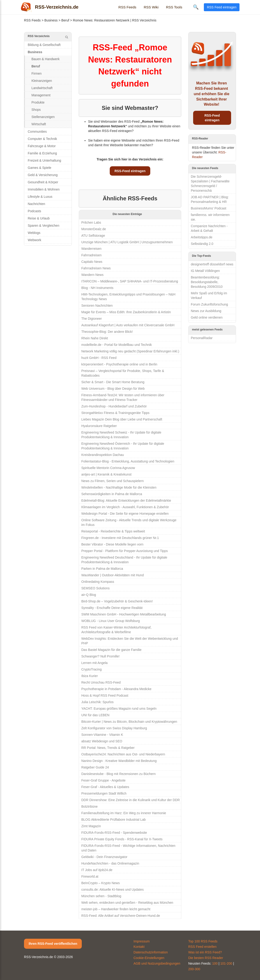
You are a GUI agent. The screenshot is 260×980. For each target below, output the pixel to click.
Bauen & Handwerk (46, 59)
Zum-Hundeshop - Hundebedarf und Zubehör (114, 406)
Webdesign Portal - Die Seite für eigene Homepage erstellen (125, 514)
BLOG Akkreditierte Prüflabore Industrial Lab (113, 820)
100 (215, 963)
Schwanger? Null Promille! (100, 656)
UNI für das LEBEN (95, 715)
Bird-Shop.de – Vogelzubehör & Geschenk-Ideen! (117, 601)
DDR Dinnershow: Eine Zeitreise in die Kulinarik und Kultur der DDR (131, 800)
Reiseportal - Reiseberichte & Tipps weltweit (113, 531)
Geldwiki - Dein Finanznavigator (104, 857)
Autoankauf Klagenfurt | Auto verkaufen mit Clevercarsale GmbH (128, 325)
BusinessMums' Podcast (209, 208)
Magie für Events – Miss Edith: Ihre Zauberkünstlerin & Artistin (126, 312)
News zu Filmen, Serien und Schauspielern (113, 481)
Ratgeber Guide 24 (95, 767)
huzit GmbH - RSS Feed (99, 358)
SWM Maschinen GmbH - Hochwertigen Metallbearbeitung (124, 614)
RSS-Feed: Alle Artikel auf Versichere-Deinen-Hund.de (121, 916)
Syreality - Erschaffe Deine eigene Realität (112, 608)
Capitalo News (92, 262)
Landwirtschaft (42, 88)
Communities (37, 132)
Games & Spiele (39, 168)
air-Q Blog (89, 595)
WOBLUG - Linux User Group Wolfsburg (111, 621)
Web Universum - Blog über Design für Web (113, 389)
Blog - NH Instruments (97, 288)
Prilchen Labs (91, 222)
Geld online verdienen (207, 317)
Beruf (65, 20)
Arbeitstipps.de (202, 237)
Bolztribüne (89, 806)
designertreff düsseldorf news (212, 264)
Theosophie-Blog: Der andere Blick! (107, 332)
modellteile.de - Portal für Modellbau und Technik (116, 345)
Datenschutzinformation (151, 952)
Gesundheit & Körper (43, 182)
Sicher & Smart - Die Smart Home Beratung (113, 382)
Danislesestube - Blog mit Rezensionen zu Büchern (118, 774)
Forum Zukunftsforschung (209, 304)
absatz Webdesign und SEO (102, 741)
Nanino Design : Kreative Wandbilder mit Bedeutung (119, 761)
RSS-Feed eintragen (130, 171)
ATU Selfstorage (93, 236)
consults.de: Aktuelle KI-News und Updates (113, 890)
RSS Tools (174, 7)
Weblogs (34, 233)
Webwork (34, 240)
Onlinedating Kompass (98, 582)
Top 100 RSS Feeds (203, 941)
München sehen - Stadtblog (101, 896)
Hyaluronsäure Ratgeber (99, 426)
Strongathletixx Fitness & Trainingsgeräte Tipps (115, 413)
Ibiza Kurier (90, 676)
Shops (36, 110)
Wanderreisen (91, 249)
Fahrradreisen (91, 255)
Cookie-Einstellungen (149, 958)
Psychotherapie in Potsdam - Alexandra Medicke (116, 689)
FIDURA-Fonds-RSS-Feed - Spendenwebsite (114, 833)
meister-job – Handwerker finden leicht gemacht (116, 909)
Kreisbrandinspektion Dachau (103, 455)
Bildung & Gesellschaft (44, 45)
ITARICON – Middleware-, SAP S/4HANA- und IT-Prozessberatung (130, 281)
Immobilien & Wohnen (44, 189)
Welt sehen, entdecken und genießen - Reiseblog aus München (127, 903)
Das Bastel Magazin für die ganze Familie (111, 650)
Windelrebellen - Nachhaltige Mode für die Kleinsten (119, 487)
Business (51, 20)
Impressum (142, 941)
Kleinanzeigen (42, 81)
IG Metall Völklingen (205, 271)
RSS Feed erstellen (202, 947)
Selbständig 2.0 (202, 244)
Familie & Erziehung (42, 153)
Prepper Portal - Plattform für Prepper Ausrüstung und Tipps (125, 551)
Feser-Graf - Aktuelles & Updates (105, 787)
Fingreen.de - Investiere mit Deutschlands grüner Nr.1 (120, 538)
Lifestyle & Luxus (40, 197)
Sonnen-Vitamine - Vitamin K (102, 735)
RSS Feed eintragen (222, 7)
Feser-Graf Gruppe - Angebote (103, 780)
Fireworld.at (90, 876)
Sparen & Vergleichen (43, 226)
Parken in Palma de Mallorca (102, 569)
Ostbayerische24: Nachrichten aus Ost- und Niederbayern (123, 754)
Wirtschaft (39, 124)
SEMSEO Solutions (95, 588)
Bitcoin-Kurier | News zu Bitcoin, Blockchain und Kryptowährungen (129, 722)
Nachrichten (36, 204)
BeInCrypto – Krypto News (101, 883)
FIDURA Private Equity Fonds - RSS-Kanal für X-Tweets (122, 839)
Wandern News (92, 275)
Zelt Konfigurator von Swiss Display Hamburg (114, 728)
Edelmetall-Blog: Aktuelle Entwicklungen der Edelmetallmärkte (126, 500)
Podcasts (34, 211)
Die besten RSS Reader (206, 958)
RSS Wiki (151, 7)
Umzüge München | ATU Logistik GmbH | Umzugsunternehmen (127, 242)
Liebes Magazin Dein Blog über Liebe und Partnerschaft (122, 419)
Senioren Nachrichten (97, 306)
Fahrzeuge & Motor (42, 146)
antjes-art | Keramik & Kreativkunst (106, 474)
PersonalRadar (202, 338)
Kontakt (139, 947)
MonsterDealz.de (94, 229)
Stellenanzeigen (43, 117)
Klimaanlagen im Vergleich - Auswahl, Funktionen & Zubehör (125, 507)
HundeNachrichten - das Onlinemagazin (110, 863)
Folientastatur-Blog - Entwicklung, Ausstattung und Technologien (128, 461)
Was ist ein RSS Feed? (205, 952)
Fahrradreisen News (96, 268)
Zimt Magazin (91, 826)
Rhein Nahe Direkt (95, 338)
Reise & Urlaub (39, 218)
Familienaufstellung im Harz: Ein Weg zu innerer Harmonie (124, 813)
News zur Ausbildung (206, 311)
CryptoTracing (91, 669)
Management (41, 95)
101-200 (226, 963)
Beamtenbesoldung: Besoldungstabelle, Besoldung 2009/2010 (207, 282)
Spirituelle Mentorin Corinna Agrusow (108, 468)
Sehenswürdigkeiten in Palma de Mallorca (112, 494)
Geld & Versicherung (43, 175)
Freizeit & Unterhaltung (44, 160)
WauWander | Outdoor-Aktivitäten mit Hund (113, 575)
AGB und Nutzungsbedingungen (157, 963)
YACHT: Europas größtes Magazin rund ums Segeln (119, 709)
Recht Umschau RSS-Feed (101, 682)
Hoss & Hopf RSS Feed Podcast (105, 695)
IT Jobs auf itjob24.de (97, 870)
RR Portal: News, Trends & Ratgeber (108, 748)
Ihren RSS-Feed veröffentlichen (53, 944)
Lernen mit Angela (94, 663)
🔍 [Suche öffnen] (196, 7)
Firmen (37, 73)
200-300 (194, 969)
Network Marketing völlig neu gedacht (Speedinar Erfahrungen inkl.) (130, 351)
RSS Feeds (127, 7)
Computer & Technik (42, 139)
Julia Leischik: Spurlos (97, 702)
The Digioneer (92, 319)
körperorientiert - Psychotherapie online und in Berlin (119, 364)
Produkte (38, 102)
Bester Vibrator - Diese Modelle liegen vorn (112, 544)
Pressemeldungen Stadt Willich (104, 793)
